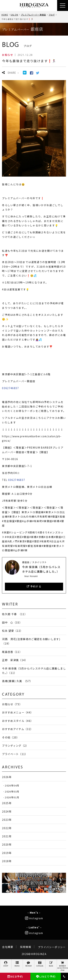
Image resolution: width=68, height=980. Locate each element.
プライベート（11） (15, 754)
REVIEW (28, 964)
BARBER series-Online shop (63, 966)
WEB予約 (15, 976)
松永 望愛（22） (12, 631)
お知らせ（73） (12, 704)
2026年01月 (12, 797)
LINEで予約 (46, 976)
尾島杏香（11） (12, 652)
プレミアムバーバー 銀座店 (33, 15)
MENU (17, 964)
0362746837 (11, 388)
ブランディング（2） (15, 745)
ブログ (52, 15)
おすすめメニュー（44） (18, 712)
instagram (34, 918)
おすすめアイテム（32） (17, 729)
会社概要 (8, 947)
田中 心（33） (12, 622)
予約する (34, 586)
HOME (5, 15)
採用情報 (26, 947)
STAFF (6, 964)
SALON (14, 15)
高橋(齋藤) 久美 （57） (17, 681)
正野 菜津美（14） (15, 660)
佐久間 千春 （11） (15, 614)
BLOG (51, 964)
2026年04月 (12, 785)
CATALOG (40, 964)
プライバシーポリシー (52, 947)
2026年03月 (12, 791)
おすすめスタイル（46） (18, 721)
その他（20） (11, 737)
